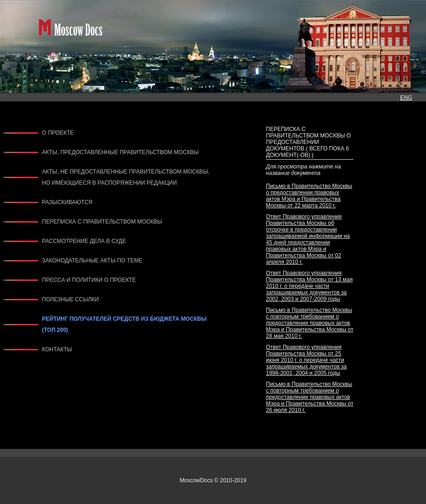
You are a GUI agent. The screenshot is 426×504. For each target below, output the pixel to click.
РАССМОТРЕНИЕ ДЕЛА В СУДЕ (84, 241)
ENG (406, 98)
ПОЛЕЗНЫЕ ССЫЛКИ (71, 299)
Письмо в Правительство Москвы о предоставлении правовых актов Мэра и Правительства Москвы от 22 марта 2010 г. (309, 196)
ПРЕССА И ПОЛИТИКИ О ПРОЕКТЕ (89, 280)
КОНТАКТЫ (57, 349)
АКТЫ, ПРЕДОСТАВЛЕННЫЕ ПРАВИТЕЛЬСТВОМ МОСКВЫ (120, 152)
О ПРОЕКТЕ (58, 133)
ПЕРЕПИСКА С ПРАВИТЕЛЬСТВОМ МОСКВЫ (102, 222)
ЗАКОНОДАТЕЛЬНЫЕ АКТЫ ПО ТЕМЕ (92, 261)
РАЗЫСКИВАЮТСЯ (67, 202)
